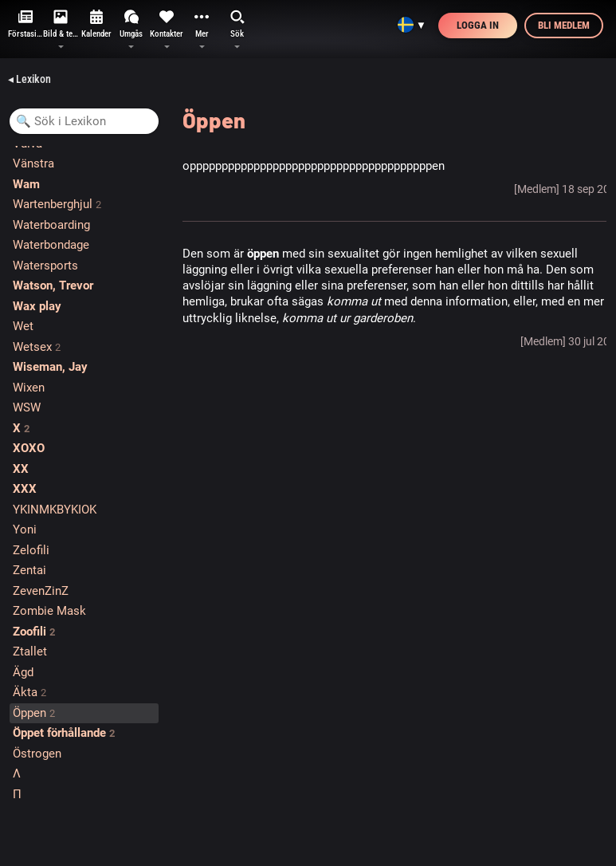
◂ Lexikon (29, 79)
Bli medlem (564, 25)
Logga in (478, 25)
